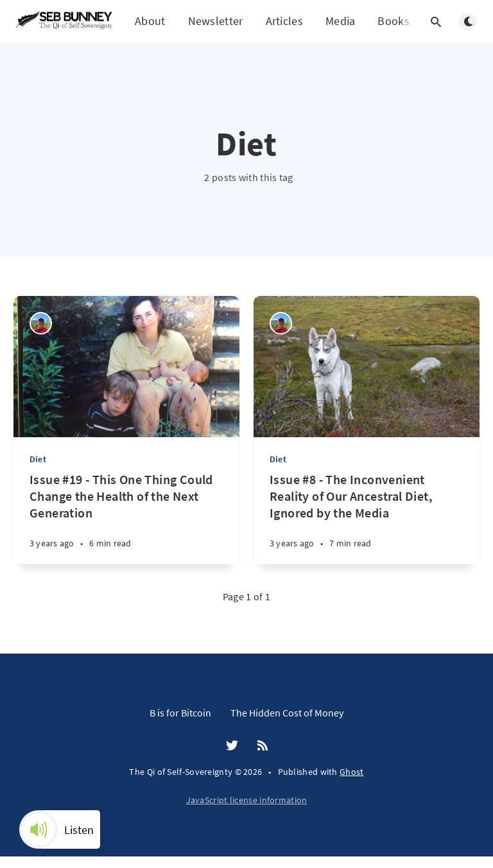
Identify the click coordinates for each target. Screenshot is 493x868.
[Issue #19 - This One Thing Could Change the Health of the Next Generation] (126, 518)
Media (341, 21)
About (150, 21)
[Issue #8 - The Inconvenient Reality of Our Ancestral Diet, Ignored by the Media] (367, 518)
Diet (38, 459)
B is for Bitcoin (180, 713)
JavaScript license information (247, 800)
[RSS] (263, 746)
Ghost (352, 772)
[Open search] (436, 22)
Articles (284, 21)
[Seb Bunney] (41, 323)
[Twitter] (232, 746)
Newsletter (216, 21)
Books (394, 22)
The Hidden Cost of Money (287, 713)
